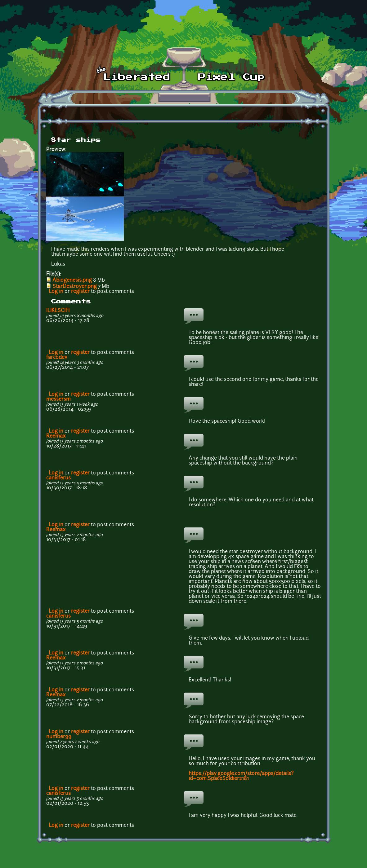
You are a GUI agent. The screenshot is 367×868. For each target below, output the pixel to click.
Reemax (56, 436)
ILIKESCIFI (58, 311)
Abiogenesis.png (72, 280)
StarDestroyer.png (75, 287)
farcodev (57, 358)
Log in (56, 292)
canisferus (58, 478)
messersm (58, 399)
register (80, 292)
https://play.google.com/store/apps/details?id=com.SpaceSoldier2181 (241, 776)
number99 (59, 737)
